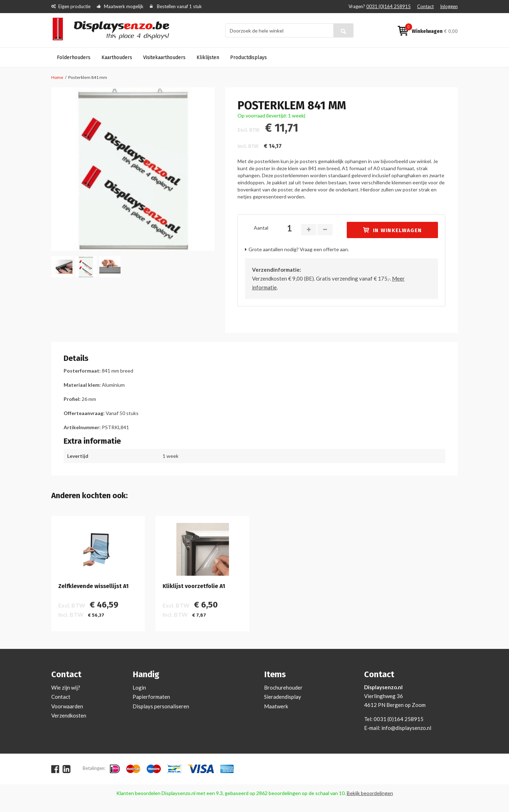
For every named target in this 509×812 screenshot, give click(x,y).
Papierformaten (151, 697)
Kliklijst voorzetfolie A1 (194, 586)
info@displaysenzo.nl (406, 728)
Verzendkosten (69, 715)
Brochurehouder (283, 687)
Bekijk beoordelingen (370, 793)
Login (139, 687)
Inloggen (449, 6)
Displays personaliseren (161, 706)
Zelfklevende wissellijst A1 (93, 586)
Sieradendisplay (283, 697)
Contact (425, 6)
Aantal (261, 228)
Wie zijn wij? (66, 687)
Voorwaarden (67, 706)
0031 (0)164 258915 (388, 6)
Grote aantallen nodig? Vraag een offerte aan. (299, 249)
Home (57, 77)
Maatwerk (276, 706)
